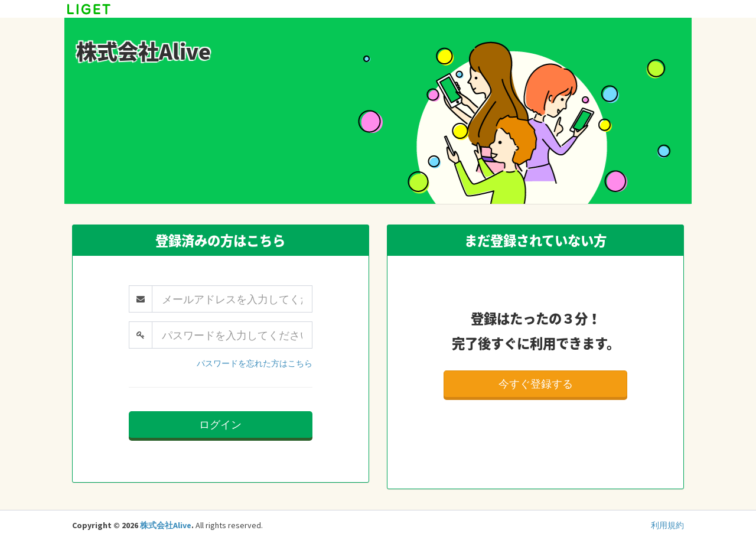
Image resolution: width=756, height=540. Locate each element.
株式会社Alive (166, 525)
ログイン (220, 424)
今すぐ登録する (536, 384)
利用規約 (667, 525)
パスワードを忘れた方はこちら (255, 363)
